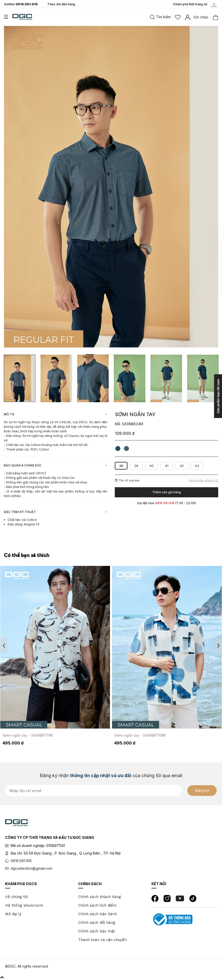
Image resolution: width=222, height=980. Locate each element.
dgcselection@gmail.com (31, 868)
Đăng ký (202, 790)
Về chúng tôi (16, 897)
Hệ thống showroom (24, 905)
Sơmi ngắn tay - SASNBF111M (28, 735)
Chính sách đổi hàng (97, 923)
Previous (4, 646)
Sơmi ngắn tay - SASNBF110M (140, 735)
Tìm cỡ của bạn (127, 480)
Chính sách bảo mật (96, 931)
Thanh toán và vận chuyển (102, 940)
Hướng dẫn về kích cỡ (203, 481)
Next (218, 646)
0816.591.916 (21, 861)
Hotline (21, 4)
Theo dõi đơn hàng (61, 4)
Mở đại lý (13, 914)
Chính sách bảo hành (97, 914)
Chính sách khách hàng (100, 897)
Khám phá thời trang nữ (196, 5)
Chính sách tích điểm (97, 905)
